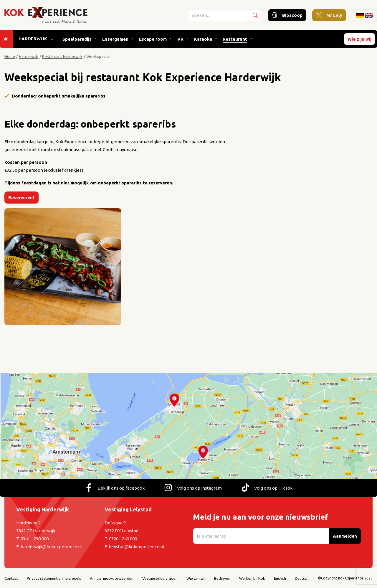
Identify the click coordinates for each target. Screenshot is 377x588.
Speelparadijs (77, 40)
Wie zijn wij (360, 40)
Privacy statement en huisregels (54, 578)
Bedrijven (222, 578)
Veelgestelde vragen (160, 578)
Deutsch (302, 578)
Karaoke (203, 40)
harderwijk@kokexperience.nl (51, 547)
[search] (226, 16)
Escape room (153, 40)
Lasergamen (115, 40)
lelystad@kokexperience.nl (137, 547)
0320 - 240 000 (123, 539)
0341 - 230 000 (35, 539)
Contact (11, 578)
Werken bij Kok (252, 578)
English (280, 578)
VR (180, 40)
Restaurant (235, 40)
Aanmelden (345, 536)
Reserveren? (22, 198)
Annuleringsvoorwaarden (112, 578)
